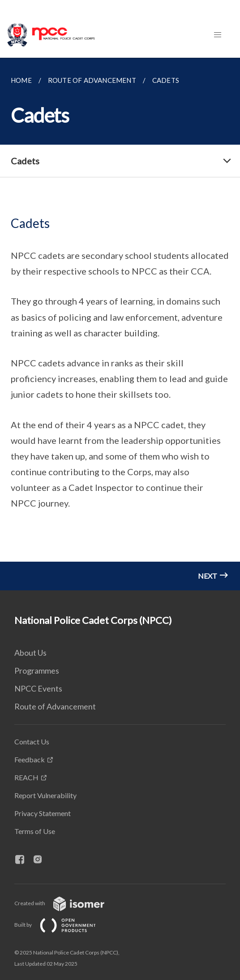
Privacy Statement (43, 813)
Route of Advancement (55, 706)
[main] (120, 324)
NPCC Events (38, 688)
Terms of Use (35, 831)
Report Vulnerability (45, 795)
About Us (30, 653)
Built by (62, 925)
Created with (66, 903)
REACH (26, 777)
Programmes (37, 671)
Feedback (30, 759)
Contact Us (32, 741)
